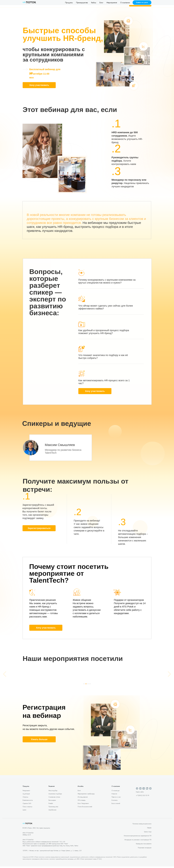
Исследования (83, 798)
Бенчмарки (52, 802)
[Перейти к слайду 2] (86, 685)
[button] (142, 3)
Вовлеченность (28, 802)
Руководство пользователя (144, 845)
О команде (115, 792)
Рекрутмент (26, 792)
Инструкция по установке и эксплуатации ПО (138, 841)
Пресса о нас (116, 798)
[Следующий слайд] (169, 675)
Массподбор (53, 792)
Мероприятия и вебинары (86, 795)
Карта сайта (140, 793)
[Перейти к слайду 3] (88, 685)
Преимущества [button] (82, 3)
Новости (114, 795)
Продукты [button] (69, 3)
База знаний (116, 805)
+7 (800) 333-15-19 (143, 797)
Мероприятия (112, 3)
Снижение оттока (54, 798)
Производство (53, 808)
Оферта (149, 829)
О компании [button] (125, 3)
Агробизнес (52, 811)
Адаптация (26, 795)
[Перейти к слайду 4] (90, 685)
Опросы (25, 798)
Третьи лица (148, 833)
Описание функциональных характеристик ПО (138, 837)
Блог (101, 3)
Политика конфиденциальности (142, 825)
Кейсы (94, 3)
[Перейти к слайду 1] (84, 685)
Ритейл (51, 805)
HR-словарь (82, 802)
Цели (24, 811)
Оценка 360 (27, 805)
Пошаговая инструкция (145, 849)
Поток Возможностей (85, 808)
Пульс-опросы (27, 808)
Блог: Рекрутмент (83, 805)
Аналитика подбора (55, 795)
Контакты (115, 802)
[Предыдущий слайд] (5, 675)
